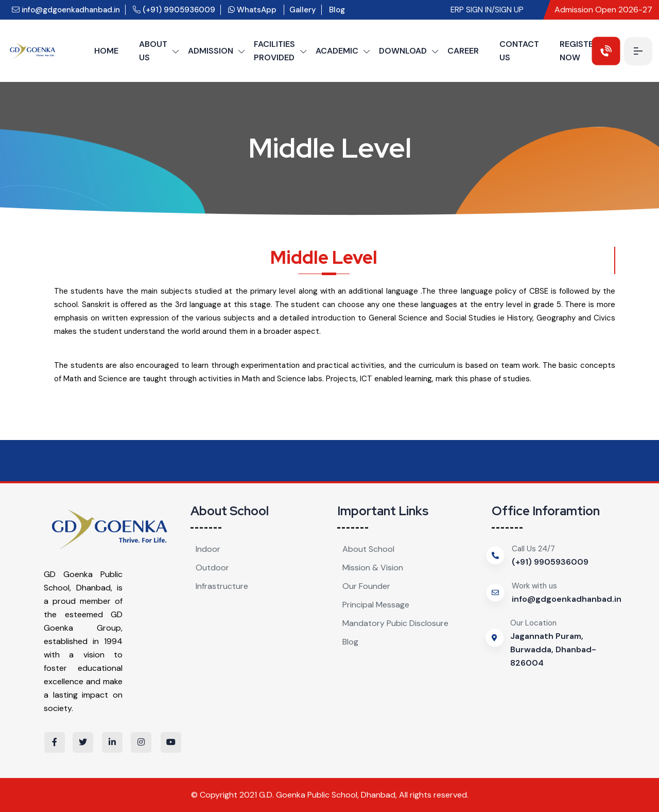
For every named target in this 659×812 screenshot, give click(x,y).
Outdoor (212, 568)
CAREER (463, 51)
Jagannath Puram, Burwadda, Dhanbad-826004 (553, 649)
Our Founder (366, 586)
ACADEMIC (337, 51)
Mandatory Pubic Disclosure (395, 623)
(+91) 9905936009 (174, 10)
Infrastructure (222, 586)
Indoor (208, 549)
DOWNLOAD (403, 51)
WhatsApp (253, 10)
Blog (337, 10)
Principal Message (376, 605)
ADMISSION (211, 51)
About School (368, 549)
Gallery (303, 10)
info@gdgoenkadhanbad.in (66, 10)
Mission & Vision (373, 568)
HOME (106, 51)
